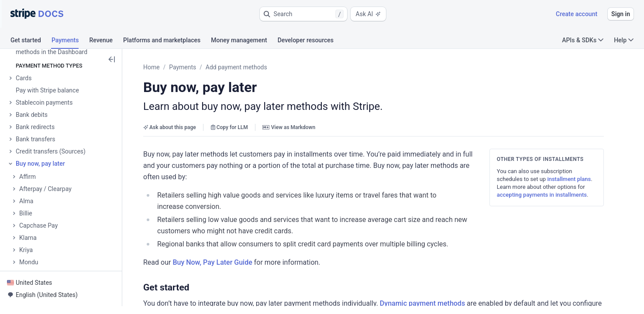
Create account (577, 14)
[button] (303, 14)
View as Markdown (290, 127)
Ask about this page (171, 127)
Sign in (621, 14)
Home (153, 67)
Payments (184, 67)
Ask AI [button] (368, 14)
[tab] (31, 41)
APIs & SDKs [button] (583, 40)
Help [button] (624, 40)
